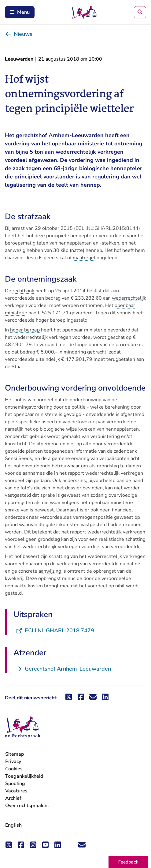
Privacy (13, 761)
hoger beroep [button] (25, 330)
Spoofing (15, 784)
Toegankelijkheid (24, 776)
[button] (128, 862)
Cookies (14, 769)
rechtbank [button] (23, 291)
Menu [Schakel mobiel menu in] (20, 12)
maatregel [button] (84, 258)
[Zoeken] (140, 12)
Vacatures (16, 791)
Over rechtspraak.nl (27, 806)
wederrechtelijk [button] (129, 298)
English (13, 825)
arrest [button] (18, 228)
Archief (13, 798)
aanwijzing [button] (50, 571)
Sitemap (15, 754)
